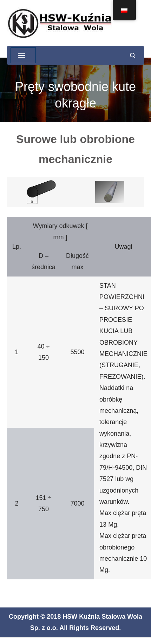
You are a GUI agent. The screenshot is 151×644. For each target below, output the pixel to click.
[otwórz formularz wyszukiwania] (133, 55)
